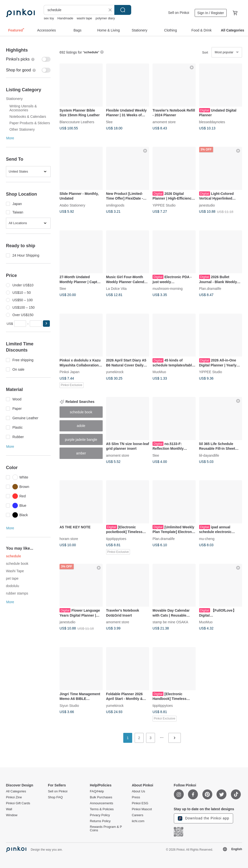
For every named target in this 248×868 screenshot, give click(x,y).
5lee (109, 122)
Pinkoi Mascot (142, 809)
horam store (69, 539)
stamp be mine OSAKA (170, 622)
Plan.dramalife (210, 289)
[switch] (28, 59)
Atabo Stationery (72, 205)
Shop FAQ (55, 797)
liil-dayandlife (209, 455)
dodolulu (13, 586)
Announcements (101, 803)
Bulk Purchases (101, 797)
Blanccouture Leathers (77, 122)
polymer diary (105, 18)
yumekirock (115, 372)
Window (12, 815)
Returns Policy (100, 821)
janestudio (207, 205)
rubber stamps (17, 593)
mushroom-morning (168, 289)
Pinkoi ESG (140, 803)
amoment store (164, 122)
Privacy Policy (100, 815)
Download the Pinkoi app (204, 818)
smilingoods (115, 205)
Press (136, 797)
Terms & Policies (102, 809)
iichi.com (138, 821)
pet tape (12, 578)
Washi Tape (15, 571)
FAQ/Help (97, 791)
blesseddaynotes (212, 122)
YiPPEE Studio (164, 205)
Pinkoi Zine (14, 797)
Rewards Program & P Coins (106, 829)
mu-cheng (207, 539)
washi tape (84, 18)
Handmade (65, 18)
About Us (138, 791)
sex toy (49, 18)
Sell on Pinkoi (179, 13)
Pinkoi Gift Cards (18, 803)
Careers (137, 815)
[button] (46, 324)
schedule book (17, 564)
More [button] (10, 138)
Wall (9, 809)
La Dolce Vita (116, 289)
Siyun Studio (69, 705)
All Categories (16, 791)
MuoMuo (159, 372)
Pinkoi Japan (69, 372)
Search (123, 10)
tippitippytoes (116, 539)
